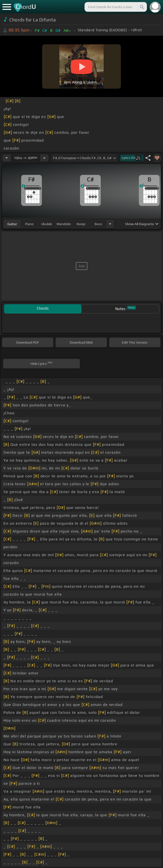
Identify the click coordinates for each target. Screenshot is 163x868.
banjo (81, 224)
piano (29, 224)
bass (98, 224)
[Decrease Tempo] (7, 158)
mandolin (64, 224)
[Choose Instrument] (110, 224)
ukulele (47, 224)
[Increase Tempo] (44, 158)
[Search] (142, 7)
